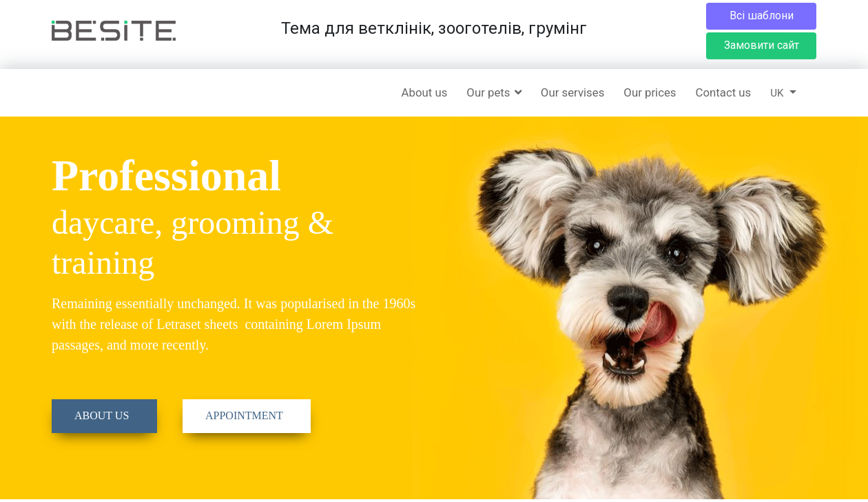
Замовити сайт (762, 45)
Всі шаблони (762, 16)
